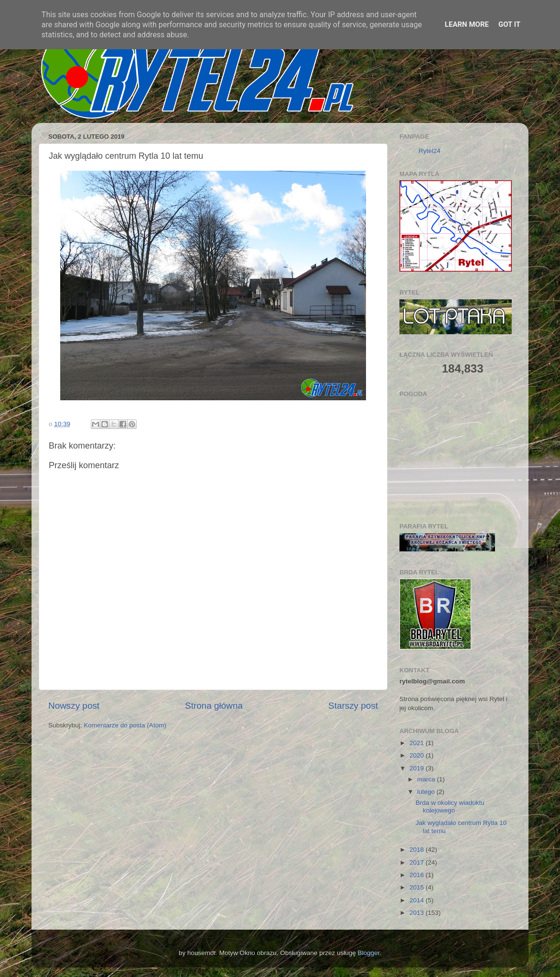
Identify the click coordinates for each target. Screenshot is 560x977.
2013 (418, 913)
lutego (427, 792)
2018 (418, 850)
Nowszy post (74, 706)
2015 (418, 887)
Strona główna (214, 706)
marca (427, 779)
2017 (418, 862)
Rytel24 (430, 151)
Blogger (368, 953)
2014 (418, 900)
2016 (418, 875)
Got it (509, 24)
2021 (418, 743)
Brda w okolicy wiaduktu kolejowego (450, 807)
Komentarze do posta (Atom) (125, 725)
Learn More (467, 24)
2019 (418, 768)
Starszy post (353, 706)
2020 (418, 755)
